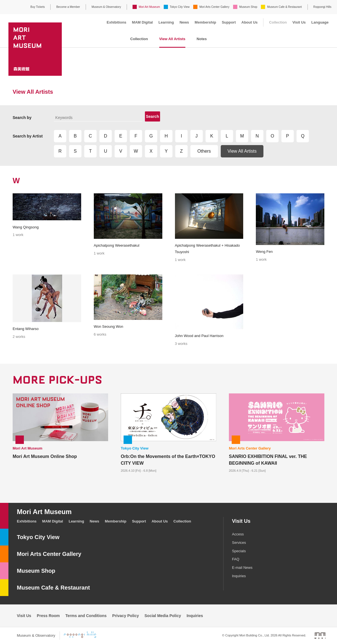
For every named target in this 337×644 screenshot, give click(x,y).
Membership (205, 22)
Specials (239, 551)
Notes (202, 39)
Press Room (48, 616)
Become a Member (68, 7)
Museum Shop (248, 7)
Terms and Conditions (86, 616)
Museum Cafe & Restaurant (284, 7)
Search (153, 116)
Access (238, 534)
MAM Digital (142, 22)
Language (320, 22)
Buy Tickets (37, 7)
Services (239, 543)
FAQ (236, 559)
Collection (278, 22)
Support (229, 22)
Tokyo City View (180, 7)
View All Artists (172, 39)
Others (204, 151)
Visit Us (299, 22)
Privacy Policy (126, 616)
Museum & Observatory (106, 7)
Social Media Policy (163, 616)
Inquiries (239, 576)
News (184, 22)
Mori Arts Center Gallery (214, 7)
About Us (250, 22)
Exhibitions (117, 22)
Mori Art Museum (149, 7)
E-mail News (242, 568)
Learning (166, 22)
